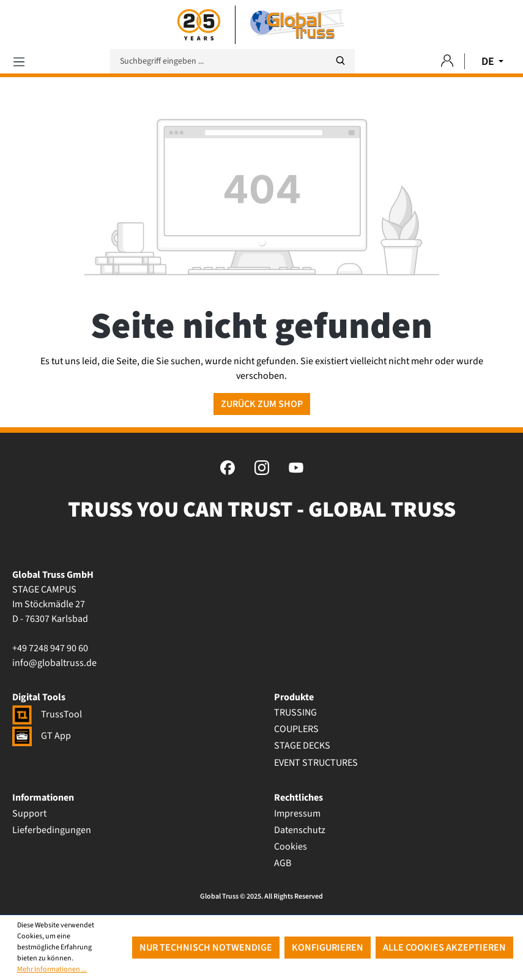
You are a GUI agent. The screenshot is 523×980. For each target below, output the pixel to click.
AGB (283, 863)
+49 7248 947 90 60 (50, 648)
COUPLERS (296, 729)
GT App (42, 736)
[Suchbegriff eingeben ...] (232, 61)
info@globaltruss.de (54, 663)
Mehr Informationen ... (52, 969)
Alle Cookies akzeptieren (444, 948)
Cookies (291, 847)
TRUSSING (295, 713)
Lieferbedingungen (52, 830)
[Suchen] (340, 61)
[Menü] (19, 62)
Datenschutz (300, 830)
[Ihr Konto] (447, 62)
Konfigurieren (328, 948)
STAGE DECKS (302, 746)
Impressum (297, 814)
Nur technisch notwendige (206, 948)
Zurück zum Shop (262, 404)
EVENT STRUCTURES (316, 763)
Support (29, 814)
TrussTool (47, 714)
